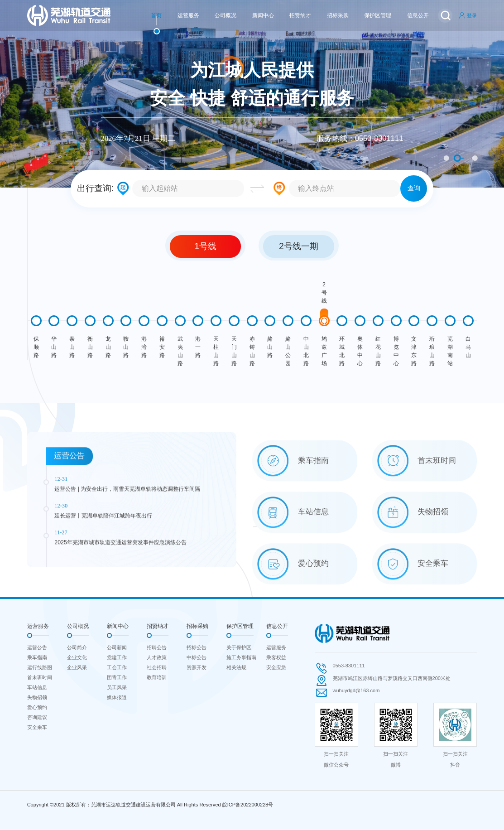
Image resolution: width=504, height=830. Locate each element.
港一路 (198, 347)
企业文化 (77, 657)
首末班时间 (40, 677)
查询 (414, 188)
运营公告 (37, 647)
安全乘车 (37, 727)
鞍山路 (126, 347)
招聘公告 (157, 647)
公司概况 (226, 15)
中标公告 (197, 657)
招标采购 (338, 15)
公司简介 (77, 647)
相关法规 (236, 667)
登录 (468, 15)
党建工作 (117, 657)
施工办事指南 (241, 657)
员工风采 (117, 687)
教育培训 (157, 677)
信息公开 (418, 15)
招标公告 (197, 647)
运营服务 (188, 15)
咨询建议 (37, 717)
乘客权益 (276, 657)
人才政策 (157, 657)
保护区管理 (378, 15)
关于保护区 (239, 647)
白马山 (468, 347)
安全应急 (276, 667)
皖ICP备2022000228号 (248, 805)
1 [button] (446, 158)
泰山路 (72, 347)
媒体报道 (117, 697)
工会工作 (117, 667)
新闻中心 (263, 15)
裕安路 (162, 347)
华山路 (54, 347)
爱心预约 (37, 707)
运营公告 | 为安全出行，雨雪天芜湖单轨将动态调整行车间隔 (127, 548)
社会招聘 (157, 667)
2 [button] (457, 158)
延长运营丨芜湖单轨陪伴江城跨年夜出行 (103, 574)
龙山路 (108, 347)
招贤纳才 (300, 15)
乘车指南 (37, 657)
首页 (156, 15)
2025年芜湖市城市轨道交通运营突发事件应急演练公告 (120, 601)
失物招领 (37, 697)
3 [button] (475, 158)
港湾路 (144, 347)
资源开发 (197, 667)
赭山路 (270, 347)
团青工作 (117, 677)
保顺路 (36, 347)
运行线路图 (40, 667)
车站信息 (37, 687)
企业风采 (77, 667)
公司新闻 (117, 647)
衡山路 (90, 347)
